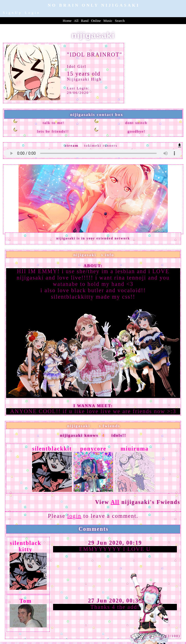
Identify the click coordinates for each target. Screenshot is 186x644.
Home (67, 21)
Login (33, 13)
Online (96, 21)
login (74, 516)
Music (108, 21)
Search (120, 21)
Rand (85, 21)
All (77, 21)
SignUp (12, 13)
